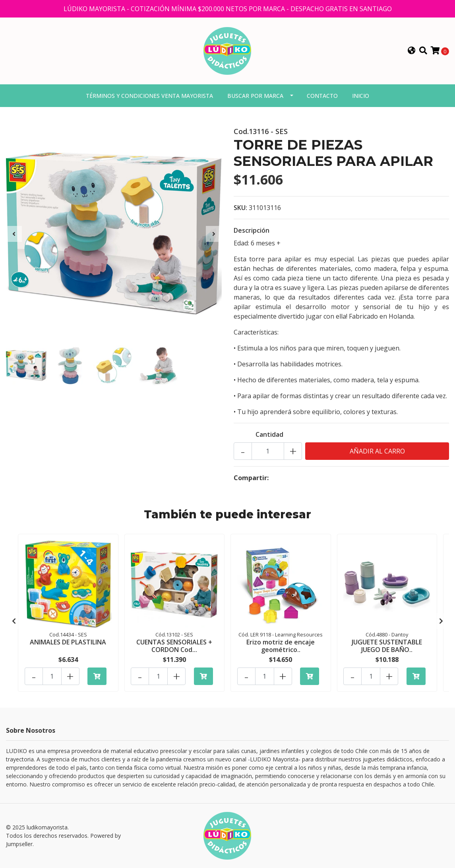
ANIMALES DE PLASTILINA (68, 642)
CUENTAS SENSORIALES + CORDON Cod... (174, 646)
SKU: (240, 208)
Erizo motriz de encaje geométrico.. (281, 646)
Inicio (361, 96)
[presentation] (14, 234)
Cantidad (269, 434)
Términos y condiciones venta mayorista (149, 96)
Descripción (252, 230)
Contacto (322, 96)
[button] (412, 51)
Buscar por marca (255, 96)
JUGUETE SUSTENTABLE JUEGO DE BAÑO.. (387, 646)
